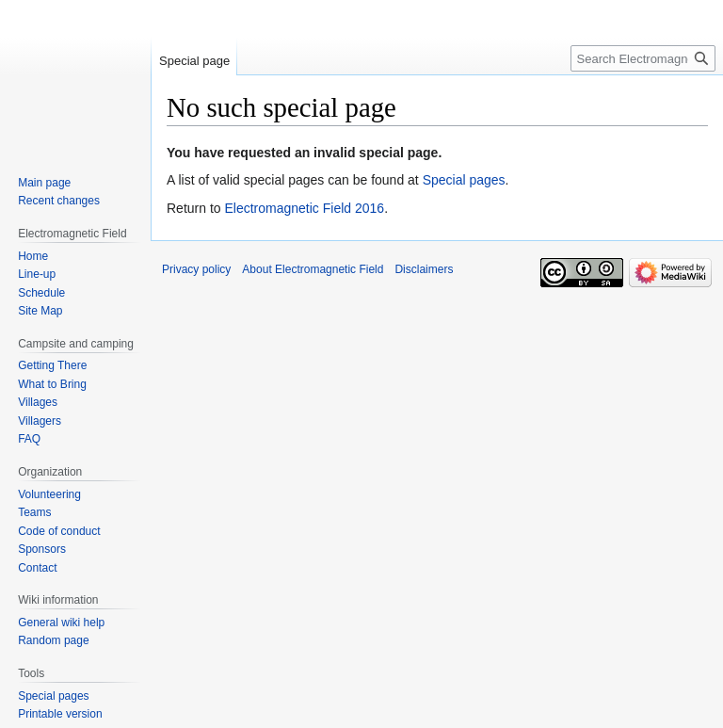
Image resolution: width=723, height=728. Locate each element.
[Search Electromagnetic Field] (643, 58)
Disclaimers (424, 269)
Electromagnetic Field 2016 (304, 208)
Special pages (464, 180)
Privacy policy (196, 269)
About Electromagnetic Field (313, 269)
